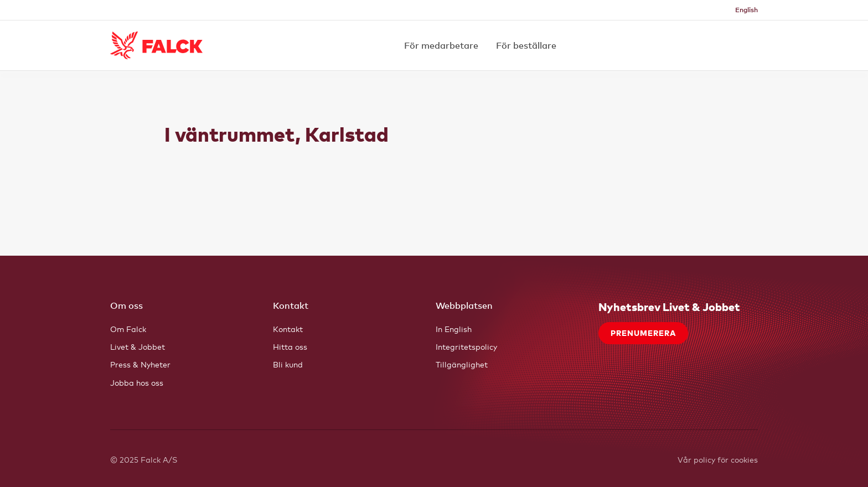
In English (454, 329)
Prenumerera (643, 333)
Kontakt (288, 329)
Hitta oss (290, 347)
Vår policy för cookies (718, 460)
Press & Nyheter (140, 364)
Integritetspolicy (466, 347)
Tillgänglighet (462, 364)
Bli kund (288, 364)
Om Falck (128, 329)
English (746, 10)
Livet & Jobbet (138, 347)
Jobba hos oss (137, 383)
